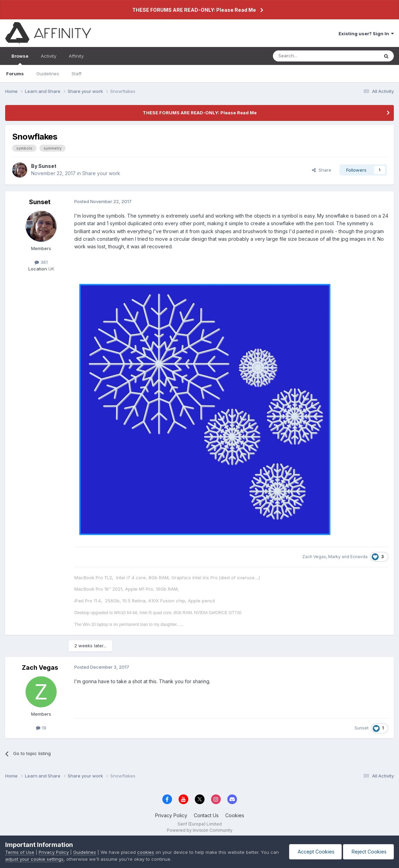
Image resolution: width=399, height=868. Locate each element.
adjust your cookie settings (34, 859)
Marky (334, 557)
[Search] (308, 56)
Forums (15, 74)
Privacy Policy (171, 815)
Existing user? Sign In (366, 34)
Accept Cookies (315, 852)
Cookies (235, 815)
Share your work (101, 173)
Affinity (76, 56)
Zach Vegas (314, 557)
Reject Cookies (368, 852)
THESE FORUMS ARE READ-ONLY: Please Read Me (194, 10)
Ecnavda (359, 557)
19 (41, 728)
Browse (20, 59)
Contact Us (206, 815)
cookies (146, 852)
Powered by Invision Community (200, 830)
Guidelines (48, 74)
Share (322, 170)
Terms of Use (20, 852)
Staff (77, 74)
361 (41, 262)
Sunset (47, 166)
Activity (49, 56)
